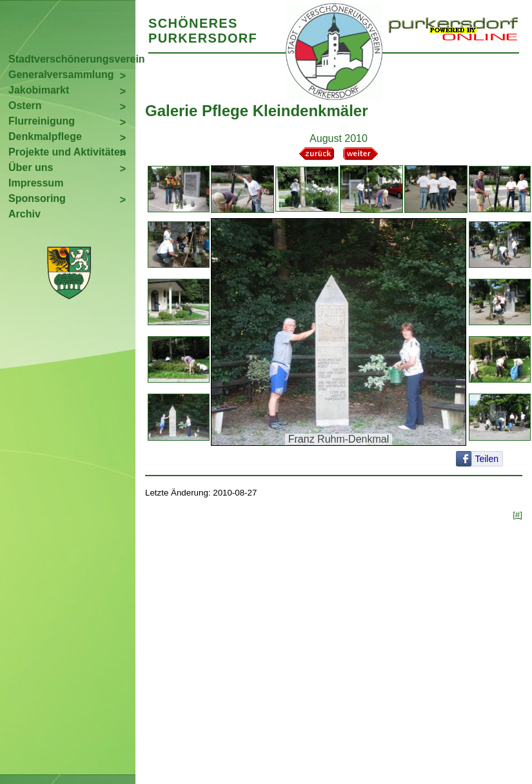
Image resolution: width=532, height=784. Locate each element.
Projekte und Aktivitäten (67, 152)
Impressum (36, 183)
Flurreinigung (42, 121)
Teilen (487, 459)
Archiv (25, 214)
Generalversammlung (61, 75)
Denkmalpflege (45, 136)
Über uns (31, 167)
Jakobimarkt (39, 90)
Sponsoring (37, 198)
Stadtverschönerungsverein (72, 59)
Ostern (25, 106)
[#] (517, 515)
